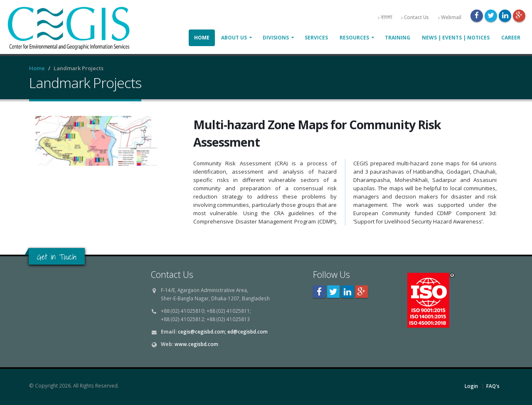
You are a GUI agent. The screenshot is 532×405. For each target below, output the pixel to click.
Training (398, 38)
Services (316, 38)
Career (511, 38)
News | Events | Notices (456, 38)
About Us (234, 38)
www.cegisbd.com (196, 344)
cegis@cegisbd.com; (202, 331)
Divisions (276, 38)
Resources (354, 38)
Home (202, 38)
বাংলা (385, 17)
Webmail (450, 17)
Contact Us (415, 17)
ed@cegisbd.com (248, 331)
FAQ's (493, 386)
